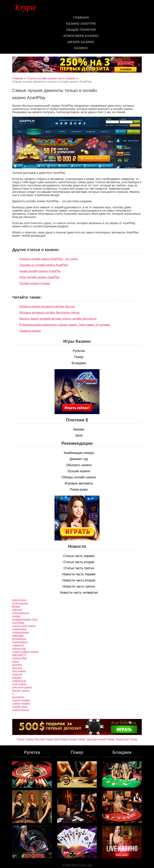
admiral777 (19, 655)
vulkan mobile (21, 704)
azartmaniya (20, 603)
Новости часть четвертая (79, 593)
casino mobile (21, 700)
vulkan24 (18, 645)
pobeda (17, 678)
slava (16, 662)
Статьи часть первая (79, 556)
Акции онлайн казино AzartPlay (40, 271)
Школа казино (81, 42)
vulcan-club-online (24, 626)
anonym (17, 668)
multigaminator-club (25, 620)
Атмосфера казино (81, 36)
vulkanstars (20, 629)
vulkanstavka (21, 633)
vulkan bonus (21, 710)
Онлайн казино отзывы (35, 283)
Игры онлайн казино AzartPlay (39, 277)
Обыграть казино (79, 465)
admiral (17, 610)
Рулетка (79, 351)
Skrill (79, 436)
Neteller (79, 430)
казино (81, 48)
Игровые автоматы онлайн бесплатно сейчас (50, 313)
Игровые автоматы (79, 483)
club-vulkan (20, 684)
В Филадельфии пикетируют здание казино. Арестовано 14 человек (65, 325)
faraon (16, 607)
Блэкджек (79, 363)
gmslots (17, 665)
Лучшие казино (79, 471)
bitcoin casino (21, 691)
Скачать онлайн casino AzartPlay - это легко (49, 259)
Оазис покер (25, 739)
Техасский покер (126, 739)
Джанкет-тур (79, 459)
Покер (79, 357)
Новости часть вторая (79, 580)
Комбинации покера (79, 453)
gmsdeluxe (19, 639)
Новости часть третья (79, 586)
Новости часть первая (79, 574)
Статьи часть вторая (79, 562)
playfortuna (19, 600)
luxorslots (18, 623)
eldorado (18, 636)
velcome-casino (22, 687)
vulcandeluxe (21, 613)
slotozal (17, 675)
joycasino (18, 697)
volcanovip (19, 649)
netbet (16, 616)
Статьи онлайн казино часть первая (51, 78)
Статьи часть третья (79, 568)
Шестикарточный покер (70, 739)
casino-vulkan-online (25, 652)
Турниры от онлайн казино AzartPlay (44, 265)
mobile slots (20, 707)
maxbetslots (20, 642)
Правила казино (30, 331)
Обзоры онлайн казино (79, 477)
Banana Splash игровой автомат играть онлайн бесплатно (58, 319)
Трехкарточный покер (100, 739)
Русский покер (44, 739)
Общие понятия (81, 30)
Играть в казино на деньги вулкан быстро (47, 306)
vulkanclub (19, 681)
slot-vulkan (19, 671)
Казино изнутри (81, 24)
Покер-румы (79, 489)
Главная (81, 18)
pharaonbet (20, 658)
